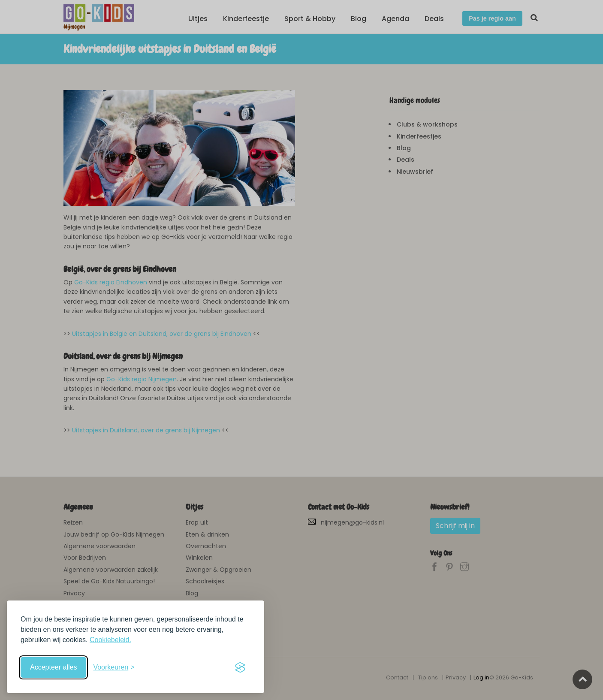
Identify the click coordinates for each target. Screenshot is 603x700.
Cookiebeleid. (110, 640)
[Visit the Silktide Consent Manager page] (240, 667)
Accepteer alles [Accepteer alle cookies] (53, 667)
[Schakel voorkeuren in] (114, 667)
